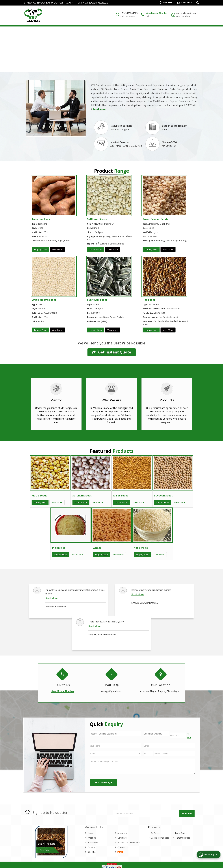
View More (57, 249)
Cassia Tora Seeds (160, 838)
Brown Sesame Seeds (155, 219)
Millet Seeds (121, 495)
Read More (52, 598)
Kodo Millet (141, 548)
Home (91, 833)
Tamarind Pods (41, 219)
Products (92, 838)
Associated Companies (129, 843)
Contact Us (123, 847)
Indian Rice (59, 548)
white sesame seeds (44, 300)
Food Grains (181, 833)
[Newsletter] (146, 814)
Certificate (123, 838)
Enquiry (91, 847)
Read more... (100, 109)
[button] (157, 13)
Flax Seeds (149, 300)
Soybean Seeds (163, 495)
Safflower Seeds (97, 219)
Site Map (92, 852)
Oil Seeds (156, 833)
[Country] (115, 753)
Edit (189, 736)
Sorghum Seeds (82, 495)
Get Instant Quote (112, 352)
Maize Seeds (39, 495)
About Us (122, 833)
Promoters (93, 843)
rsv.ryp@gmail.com (186, 13)
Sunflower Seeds (97, 300)
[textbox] (178, 735)
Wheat (97, 548)
